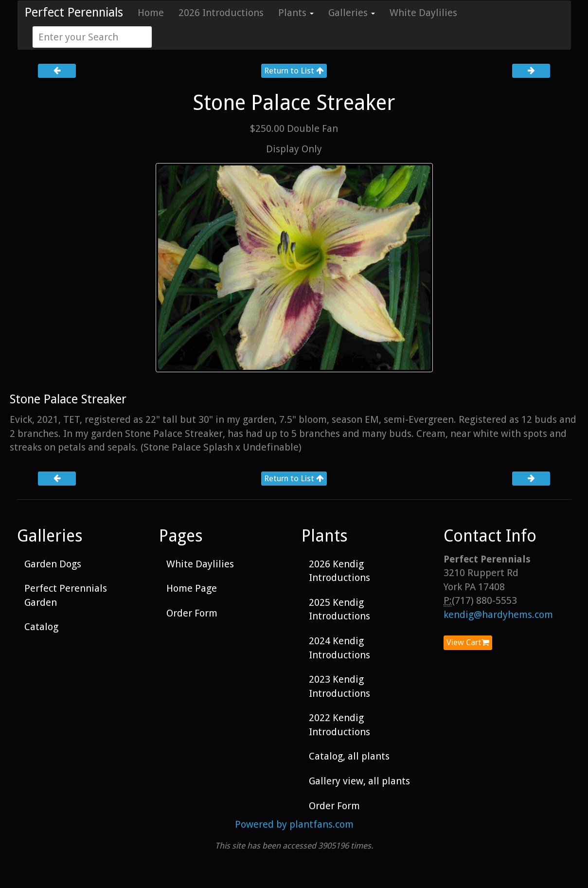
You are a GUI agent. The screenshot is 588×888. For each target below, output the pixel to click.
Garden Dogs (53, 564)
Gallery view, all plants (359, 781)
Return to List (294, 71)
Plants (296, 13)
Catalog (41, 627)
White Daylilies (423, 13)
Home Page (192, 588)
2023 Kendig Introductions (339, 686)
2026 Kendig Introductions (339, 571)
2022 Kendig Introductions (339, 725)
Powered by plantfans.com (294, 824)
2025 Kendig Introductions (339, 609)
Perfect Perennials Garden (66, 595)
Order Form (192, 613)
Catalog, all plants (349, 756)
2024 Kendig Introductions (339, 648)
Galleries (352, 13)
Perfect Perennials (74, 12)
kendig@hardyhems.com (498, 615)
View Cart (468, 642)
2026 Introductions (221, 13)
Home (151, 13)
